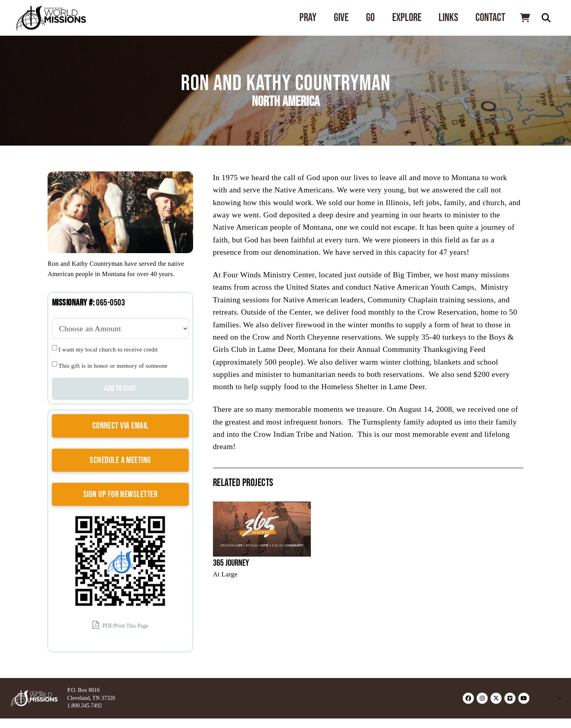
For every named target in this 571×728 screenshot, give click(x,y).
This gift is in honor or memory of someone (113, 366)
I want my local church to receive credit (108, 350)
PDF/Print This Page (120, 625)
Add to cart (120, 388)
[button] (525, 18)
